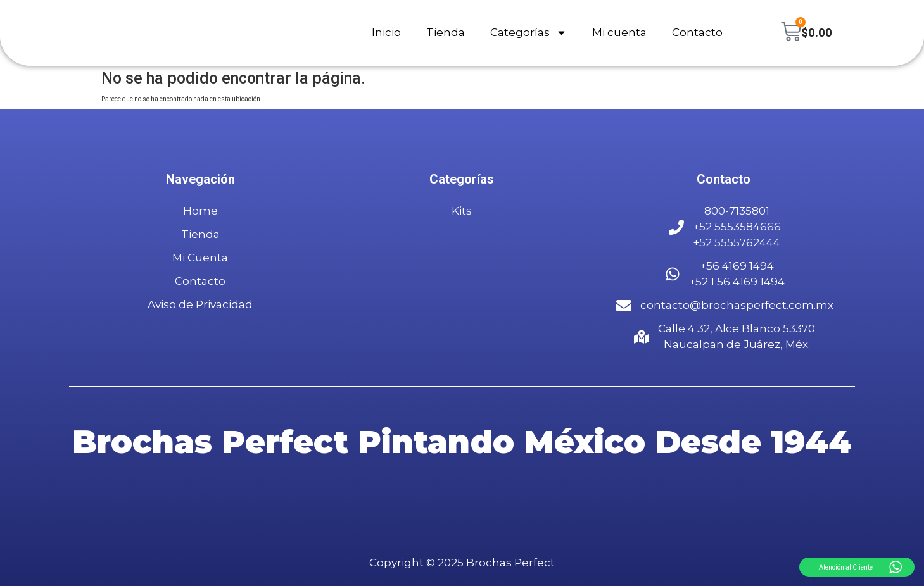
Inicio (386, 33)
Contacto (697, 33)
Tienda (445, 33)
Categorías (528, 33)
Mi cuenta (619, 33)
